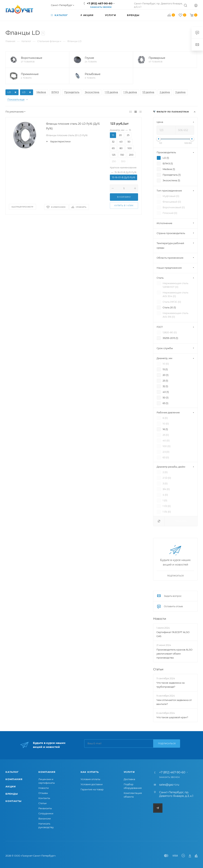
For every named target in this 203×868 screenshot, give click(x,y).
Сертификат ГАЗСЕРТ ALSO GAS (173, 634)
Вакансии (45, 818)
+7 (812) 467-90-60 (100, 3)
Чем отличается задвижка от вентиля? (174, 702)
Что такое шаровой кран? (172, 717)
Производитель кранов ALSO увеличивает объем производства (174, 654)
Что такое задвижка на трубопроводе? (171, 685)
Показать (181, 521)
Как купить (90, 772)
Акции (11, 786)
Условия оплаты (90, 779)
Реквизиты (45, 808)
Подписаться (167, 744)
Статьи (158, 669)
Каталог (12, 772)
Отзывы (43, 793)
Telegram (158, 808)
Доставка (129, 779)
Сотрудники (46, 813)
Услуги (129, 772)
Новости (160, 619)
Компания (14, 779)
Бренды (12, 794)
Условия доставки (92, 784)
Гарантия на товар (92, 789)
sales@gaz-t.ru (169, 785)
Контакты (13, 801)
